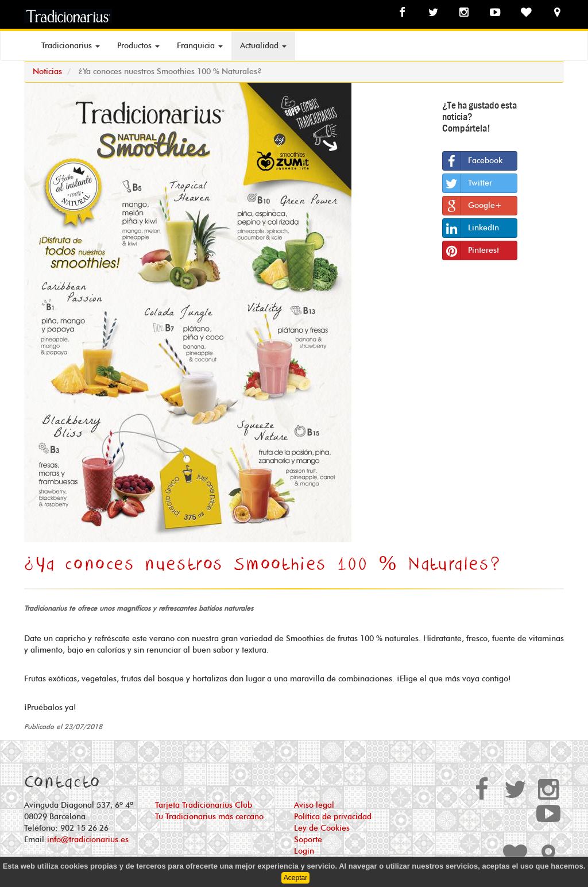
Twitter (467, 183)
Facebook (473, 161)
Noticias (47, 72)
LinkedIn (471, 228)
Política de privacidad (333, 817)
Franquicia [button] (200, 46)
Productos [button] (138, 46)
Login (304, 851)
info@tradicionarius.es (88, 840)
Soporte (308, 840)
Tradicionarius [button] (71, 46)
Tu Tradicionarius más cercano (209, 817)
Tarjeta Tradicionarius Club (204, 805)
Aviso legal (314, 805)
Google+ (472, 206)
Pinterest (471, 250)
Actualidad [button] (263, 46)
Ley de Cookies (322, 828)
